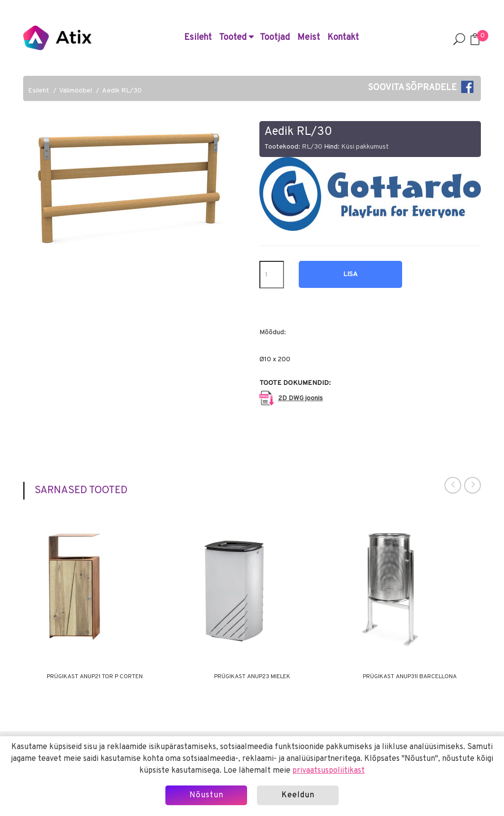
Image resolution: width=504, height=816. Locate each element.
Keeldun (298, 795)
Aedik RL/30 (122, 91)
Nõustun (206, 795)
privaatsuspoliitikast (329, 771)
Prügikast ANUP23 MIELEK (252, 677)
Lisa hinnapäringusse (350, 279)
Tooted (236, 38)
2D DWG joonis (300, 398)
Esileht (198, 38)
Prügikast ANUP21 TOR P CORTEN (95, 677)
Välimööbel (76, 91)
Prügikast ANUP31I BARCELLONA (410, 677)
